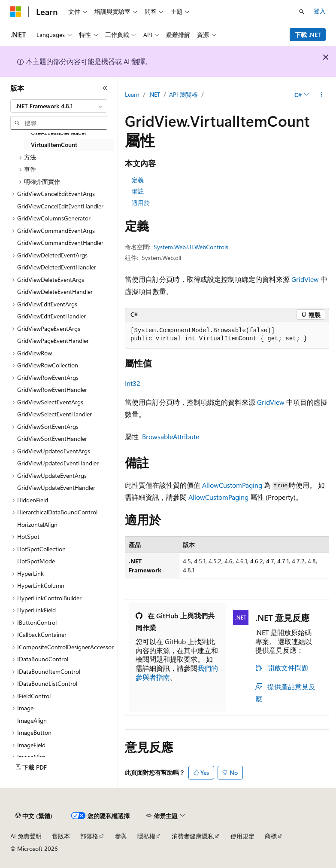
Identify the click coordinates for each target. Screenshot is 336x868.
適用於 (141, 203)
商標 (271, 836)
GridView (305, 279)
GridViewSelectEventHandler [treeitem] (54, 414)
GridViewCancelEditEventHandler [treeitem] (60, 206)
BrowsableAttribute (171, 436)
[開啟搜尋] (302, 12)
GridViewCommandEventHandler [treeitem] (60, 243)
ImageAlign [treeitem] (32, 720)
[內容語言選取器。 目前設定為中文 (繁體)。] (34, 816)
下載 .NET (308, 35)
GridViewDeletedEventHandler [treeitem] (57, 267)
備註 (138, 191)
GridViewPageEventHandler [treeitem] (53, 341)
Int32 (133, 383)
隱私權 (146, 836)
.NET (154, 94)
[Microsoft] (16, 12)
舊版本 (61, 836)
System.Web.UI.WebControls (191, 247)
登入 (320, 11)
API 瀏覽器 (183, 94)
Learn (132, 94)
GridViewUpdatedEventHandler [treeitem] (58, 463)
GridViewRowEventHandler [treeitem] (52, 390)
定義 (138, 180)
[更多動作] (322, 95)
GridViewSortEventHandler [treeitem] (52, 439)
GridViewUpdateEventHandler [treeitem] (56, 487)
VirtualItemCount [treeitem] (54, 145)
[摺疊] (105, 88)
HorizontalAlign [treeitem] (37, 524)
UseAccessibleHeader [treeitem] (59, 133)
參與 (121, 836)
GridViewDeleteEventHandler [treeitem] (55, 292)
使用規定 (242, 836)
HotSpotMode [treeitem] (36, 561)
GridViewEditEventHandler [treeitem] (51, 316)
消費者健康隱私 (193, 836)
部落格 (89, 836)
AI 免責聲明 (26, 836)
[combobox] (59, 106)
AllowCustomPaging (232, 485)
